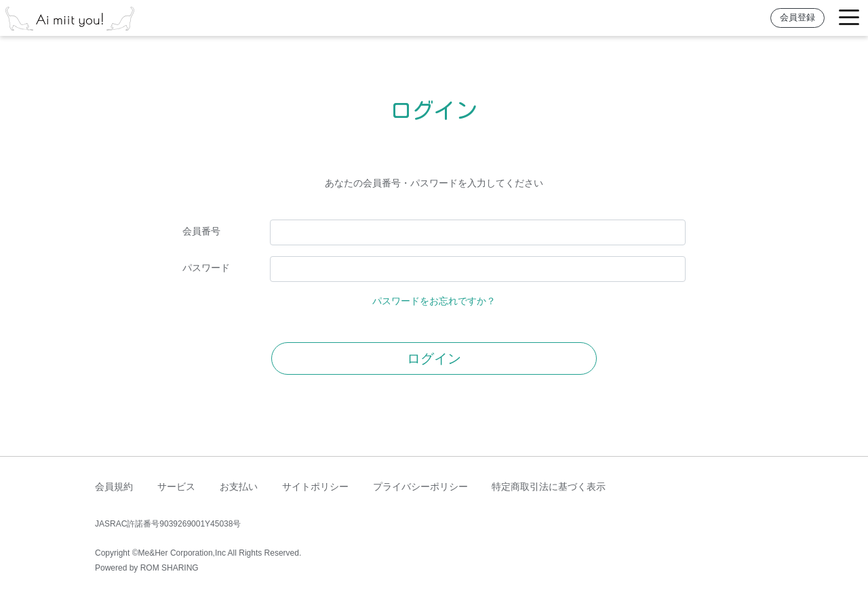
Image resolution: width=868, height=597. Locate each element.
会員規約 (114, 487)
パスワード (206, 268)
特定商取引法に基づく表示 (549, 487)
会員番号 (201, 231)
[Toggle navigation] (849, 18)
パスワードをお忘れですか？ (434, 301)
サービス (176, 487)
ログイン (434, 358)
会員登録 (797, 18)
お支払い (239, 487)
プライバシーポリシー (420, 487)
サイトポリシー (315, 487)
